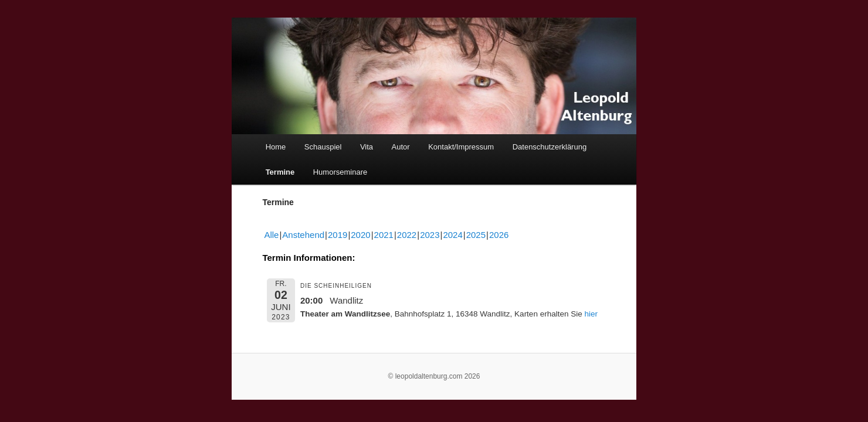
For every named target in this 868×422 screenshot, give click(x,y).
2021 (384, 235)
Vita (367, 147)
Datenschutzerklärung (550, 147)
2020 (360, 235)
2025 (476, 235)
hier (591, 314)
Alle (271, 235)
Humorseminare (340, 172)
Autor (401, 147)
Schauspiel (323, 147)
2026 (499, 235)
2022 (407, 235)
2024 (452, 235)
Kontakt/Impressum (461, 147)
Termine (280, 172)
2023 (430, 235)
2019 (338, 235)
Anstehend (303, 235)
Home (276, 147)
